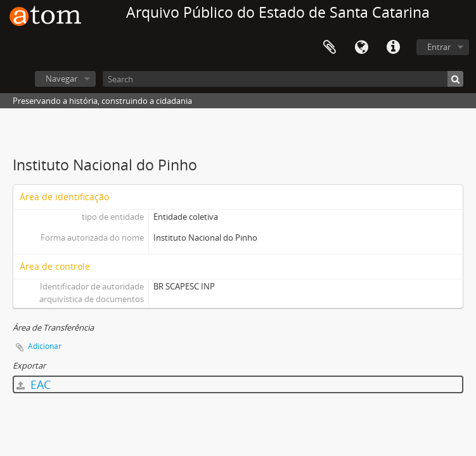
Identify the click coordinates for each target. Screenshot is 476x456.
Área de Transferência (330, 47)
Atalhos (393, 47)
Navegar (61, 79)
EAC (34, 384)
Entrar (439, 47)
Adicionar (45, 346)
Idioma (361, 47)
